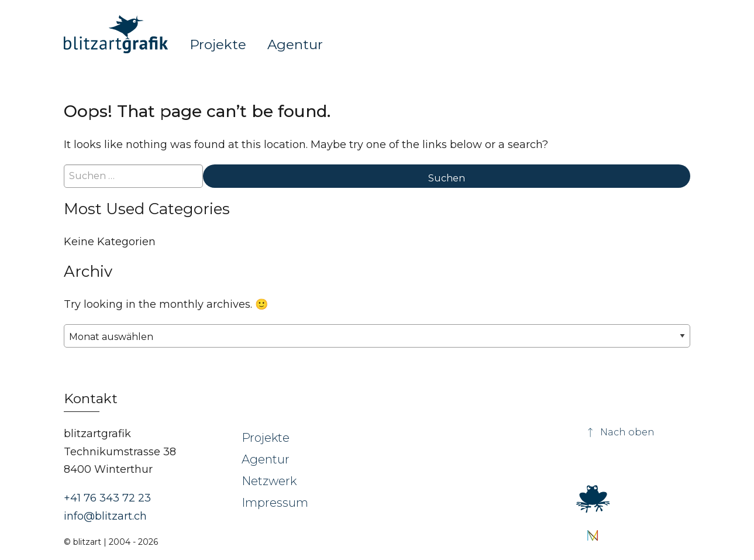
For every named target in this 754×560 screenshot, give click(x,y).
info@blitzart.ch (105, 516)
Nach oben (620, 432)
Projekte (218, 44)
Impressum (275, 503)
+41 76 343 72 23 (107, 498)
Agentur (295, 44)
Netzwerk (269, 481)
